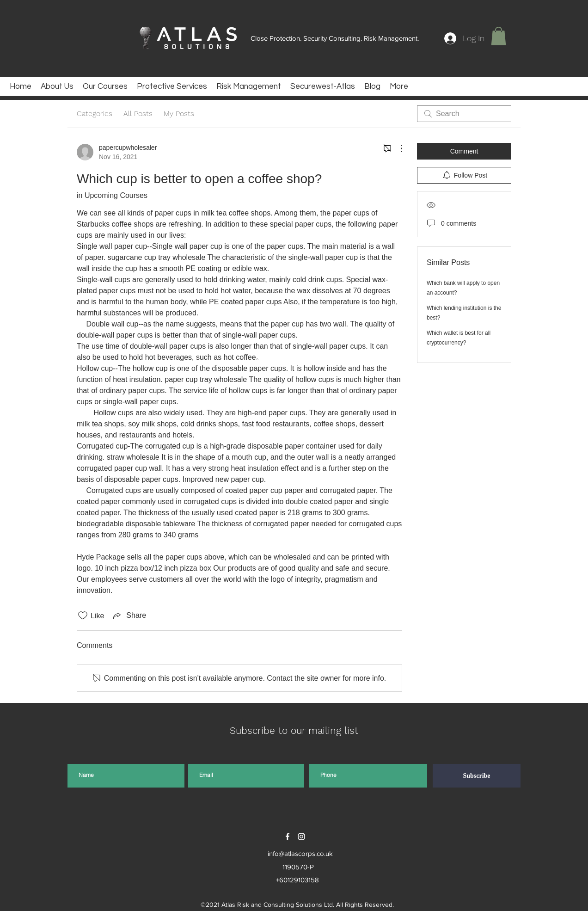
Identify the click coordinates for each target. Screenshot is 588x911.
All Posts (138, 114)
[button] (499, 36)
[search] (464, 114)
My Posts (179, 114)
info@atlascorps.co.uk (300, 853)
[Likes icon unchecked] (83, 616)
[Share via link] (129, 616)
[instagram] (301, 837)
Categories (95, 114)
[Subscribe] (477, 776)
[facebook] (288, 837)
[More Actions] (397, 148)
